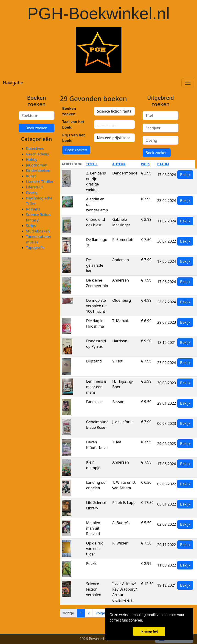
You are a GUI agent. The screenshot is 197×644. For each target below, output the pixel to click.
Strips (31, 226)
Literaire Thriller (40, 182)
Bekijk (185, 175)
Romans (33, 209)
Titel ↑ (92, 164)
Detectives (35, 149)
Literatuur (35, 187)
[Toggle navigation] (188, 83)
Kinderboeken (38, 171)
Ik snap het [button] (149, 631)
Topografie (35, 248)
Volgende (104, 613)
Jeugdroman (37, 165)
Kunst (31, 176)
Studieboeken (38, 231)
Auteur (119, 164)
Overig (32, 193)
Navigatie (13, 83)
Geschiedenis (37, 154)
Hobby (32, 160)
